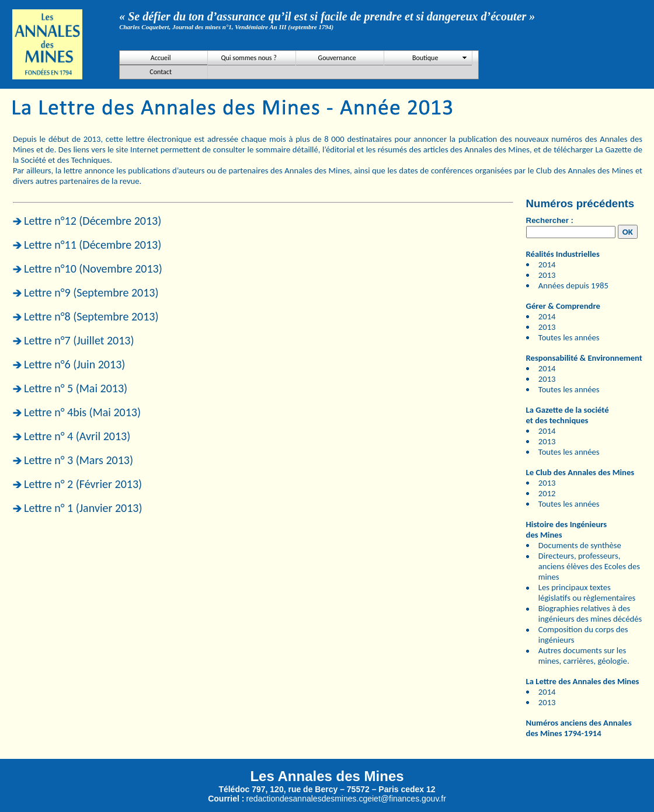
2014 (547, 264)
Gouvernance (337, 58)
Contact (161, 72)
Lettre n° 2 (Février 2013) (83, 484)
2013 (547, 275)
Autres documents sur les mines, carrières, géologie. (584, 656)
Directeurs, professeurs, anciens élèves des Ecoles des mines (589, 566)
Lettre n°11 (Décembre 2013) (93, 245)
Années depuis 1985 (573, 285)
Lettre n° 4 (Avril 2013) (77, 436)
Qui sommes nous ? (248, 58)
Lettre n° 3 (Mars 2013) (79, 460)
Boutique (425, 58)
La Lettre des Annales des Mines (583, 681)
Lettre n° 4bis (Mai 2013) (82, 412)
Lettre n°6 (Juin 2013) (74, 364)
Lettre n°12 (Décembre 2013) (93, 221)
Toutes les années (569, 337)
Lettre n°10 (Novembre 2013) (93, 269)
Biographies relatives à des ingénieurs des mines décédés (590, 614)
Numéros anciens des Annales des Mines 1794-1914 (579, 728)
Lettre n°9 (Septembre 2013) (91, 292)
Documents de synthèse (580, 545)
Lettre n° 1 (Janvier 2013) (83, 508)
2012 (547, 493)
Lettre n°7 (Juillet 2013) (79, 340)
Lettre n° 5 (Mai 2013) (76, 388)
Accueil (161, 58)
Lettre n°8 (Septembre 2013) (91, 316)
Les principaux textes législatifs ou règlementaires (587, 593)
